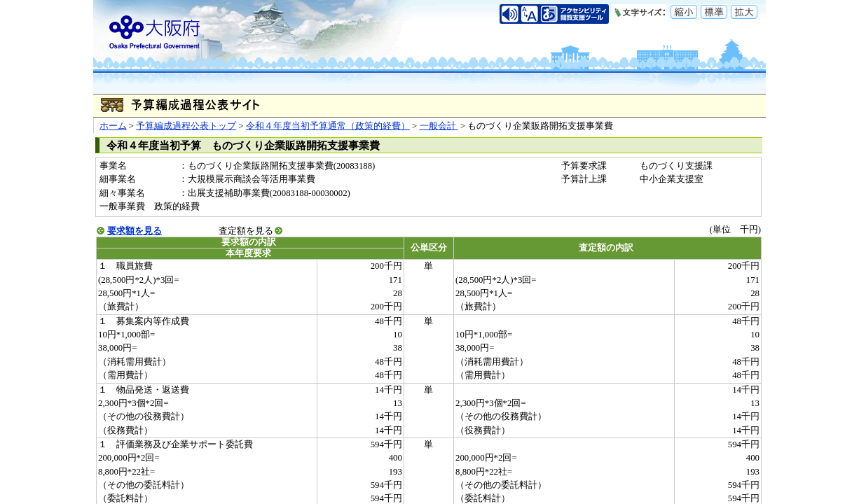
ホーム (113, 126)
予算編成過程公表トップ (186, 126)
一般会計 (439, 126)
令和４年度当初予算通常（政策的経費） (328, 126)
